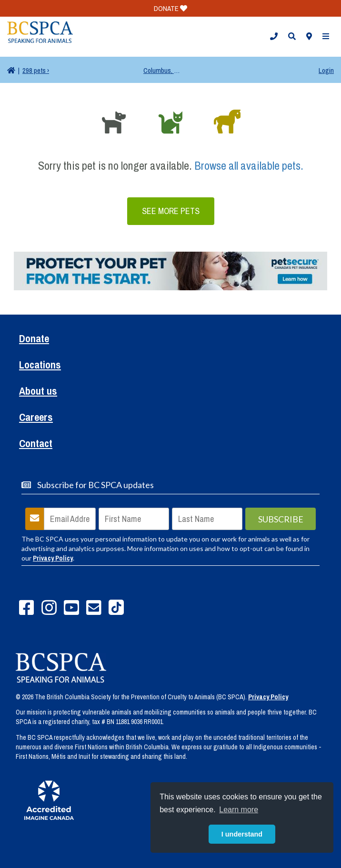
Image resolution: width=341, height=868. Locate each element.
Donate (34, 340)
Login (326, 70)
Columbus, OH (162, 70)
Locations (40, 366)
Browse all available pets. (249, 165)
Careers (36, 418)
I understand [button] (242, 834)
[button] (274, 37)
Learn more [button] (239, 810)
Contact (36, 444)
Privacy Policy (53, 558)
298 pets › (36, 70)
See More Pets (171, 211)
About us (38, 392)
